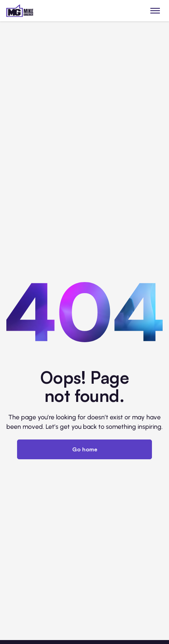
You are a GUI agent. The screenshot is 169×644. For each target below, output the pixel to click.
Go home (85, 449)
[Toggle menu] (155, 10)
